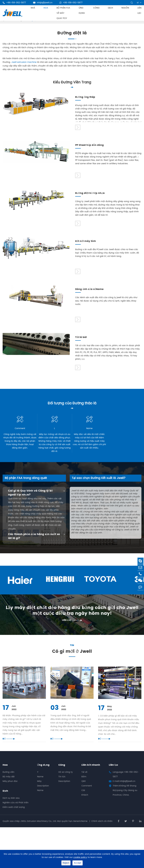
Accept (78, 863)
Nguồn (125, 8)
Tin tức (62, 781)
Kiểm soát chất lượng (14, 811)
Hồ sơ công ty (66, 776)
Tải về (84, 776)
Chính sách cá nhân (102, 825)
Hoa (46, 8)
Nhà (33, 8)
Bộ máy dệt (9, 781)
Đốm (84, 781)
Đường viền (8, 776)
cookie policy (80, 857)
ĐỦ (9, 743)
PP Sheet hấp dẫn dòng (89, 145)
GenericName (81, 825)
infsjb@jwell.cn (43, 3)
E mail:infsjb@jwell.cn (124, 785)
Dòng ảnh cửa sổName (89, 289)
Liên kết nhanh (91, 769)
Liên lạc (139, 10)
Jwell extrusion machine (24, 62)
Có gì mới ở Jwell (72, 656)
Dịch (110, 8)
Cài (83, 794)
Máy (39, 785)
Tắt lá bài (81, 337)
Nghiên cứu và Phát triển (16, 807)
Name (40, 781)
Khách (85, 799)
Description (43, 790)
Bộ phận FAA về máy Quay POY (63, 13)
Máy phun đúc (10, 785)
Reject (66, 863)
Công (96, 8)
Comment (87, 790)
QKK (84, 785)
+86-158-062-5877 (71, 3)
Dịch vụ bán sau (11, 802)
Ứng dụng (82, 10)
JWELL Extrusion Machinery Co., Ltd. (38, 825)
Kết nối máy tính (86, 241)
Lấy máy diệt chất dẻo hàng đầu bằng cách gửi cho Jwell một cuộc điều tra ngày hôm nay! (72, 612)
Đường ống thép (85, 97)
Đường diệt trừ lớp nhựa (90, 193)
